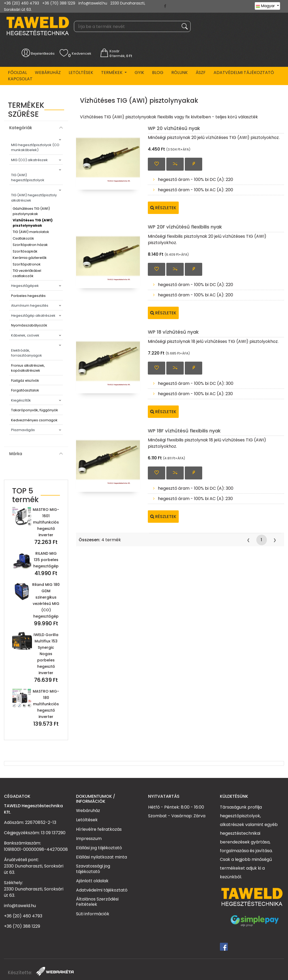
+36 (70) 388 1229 (59, 3)
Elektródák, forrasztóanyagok (27, 353)
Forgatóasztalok (25, 390)
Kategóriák (21, 128)
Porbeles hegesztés (28, 296)
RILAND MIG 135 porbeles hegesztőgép (46, 560)
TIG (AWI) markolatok (31, 232)
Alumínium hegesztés (30, 305)
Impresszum (89, 838)
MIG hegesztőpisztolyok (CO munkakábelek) (35, 148)
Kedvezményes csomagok (34, 420)
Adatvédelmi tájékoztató (244, 73)
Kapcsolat (20, 79)
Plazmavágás (23, 430)
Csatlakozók (23, 238)
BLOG (158, 73)
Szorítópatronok (27, 264)
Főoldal (17, 73)
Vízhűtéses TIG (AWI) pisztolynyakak (33, 223)
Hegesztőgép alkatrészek (33, 316)
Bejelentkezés (43, 53)
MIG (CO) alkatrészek (29, 160)
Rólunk (180, 73)
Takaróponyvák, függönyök (35, 410)
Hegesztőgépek (25, 286)
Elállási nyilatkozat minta (101, 857)
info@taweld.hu (93, 3)
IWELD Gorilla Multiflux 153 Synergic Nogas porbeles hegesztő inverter (46, 654)
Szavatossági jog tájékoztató (93, 869)
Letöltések (81, 73)
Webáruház (48, 73)
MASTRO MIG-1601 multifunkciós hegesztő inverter (46, 522)
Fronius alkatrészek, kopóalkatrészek (28, 368)
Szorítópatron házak (30, 245)
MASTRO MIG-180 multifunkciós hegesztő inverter (46, 704)
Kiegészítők (21, 400)
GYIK (139, 73)
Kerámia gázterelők (30, 258)
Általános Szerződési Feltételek (97, 902)
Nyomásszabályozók (29, 325)
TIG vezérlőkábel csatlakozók (27, 273)
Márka (16, 454)
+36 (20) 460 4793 (22, 3)
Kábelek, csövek (25, 335)
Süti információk (93, 914)
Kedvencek (81, 53)
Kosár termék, (121, 53)
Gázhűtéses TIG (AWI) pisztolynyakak (31, 211)
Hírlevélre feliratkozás (99, 829)
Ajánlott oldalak (92, 881)
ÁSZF (201, 73)
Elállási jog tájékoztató (99, 848)
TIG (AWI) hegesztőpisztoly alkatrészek (34, 198)
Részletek (163, 208)
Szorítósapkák (25, 251)
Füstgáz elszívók (25, 381)
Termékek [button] (112, 73)
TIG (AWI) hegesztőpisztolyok (28, 178)
